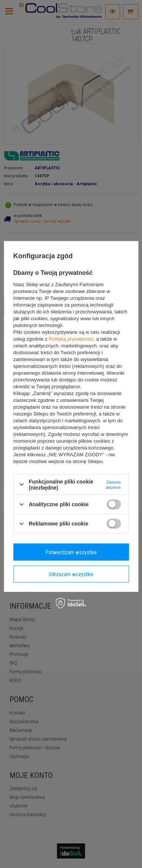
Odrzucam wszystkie (71, 574)
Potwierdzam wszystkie (71, 552)
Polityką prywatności (71, 339)
